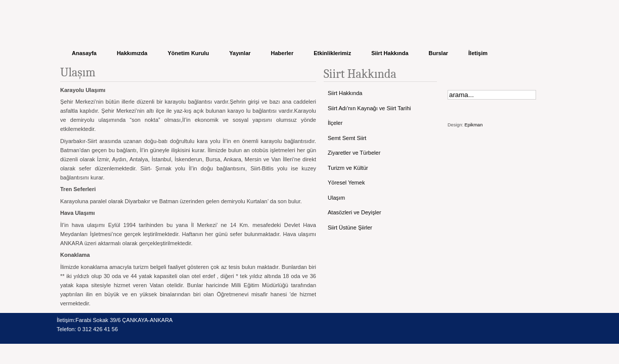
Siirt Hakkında (345, 93)
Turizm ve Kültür (348, 168)
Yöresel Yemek (346, 183)
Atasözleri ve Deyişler (355, 212)
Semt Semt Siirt (347, 138)
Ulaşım (336, 198)
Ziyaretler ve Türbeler (354, 153)
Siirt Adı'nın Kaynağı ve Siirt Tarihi (369, 108)
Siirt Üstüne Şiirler (350, 227)
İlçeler (335, 123)
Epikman (474, 125)
